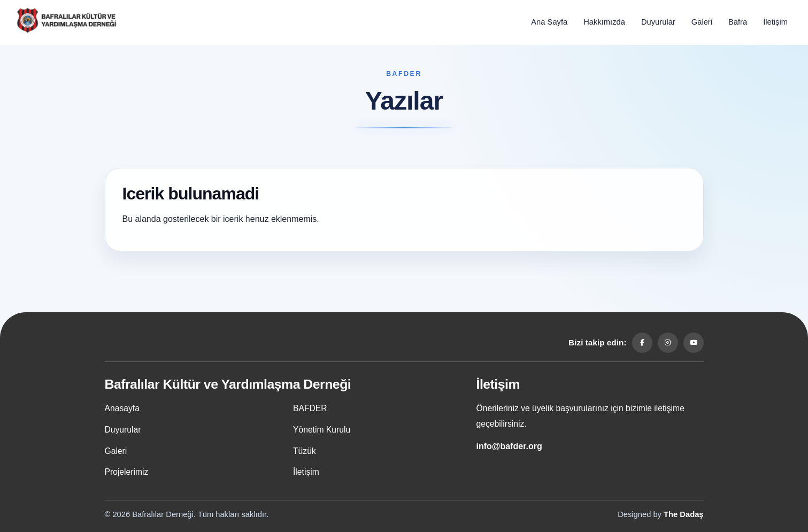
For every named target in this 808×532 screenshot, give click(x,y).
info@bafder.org (509, 446)
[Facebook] (642, 343)
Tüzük (305, 451)
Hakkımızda (604, 22)
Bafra (738, 22)
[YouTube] (694, 343)
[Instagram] (668, 343)
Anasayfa (122, 408)
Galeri (702, 22)
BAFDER (310, 408)
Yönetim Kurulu (322, 430)
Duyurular (658, 22)
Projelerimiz (127, 472)
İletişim (775, 22)
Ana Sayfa (549, 22)
